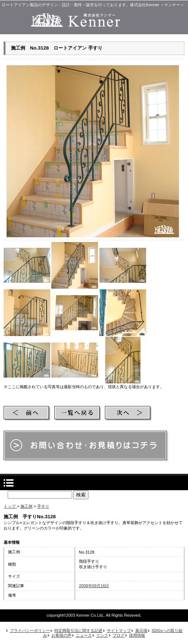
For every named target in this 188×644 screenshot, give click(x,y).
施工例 (26, 506)
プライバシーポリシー (30, 631)
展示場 (141, 631)
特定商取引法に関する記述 (78, 631)
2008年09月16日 (94, 586)
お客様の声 (61, 635)
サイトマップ (119, 631)
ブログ (119, 635)
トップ (10, 506)
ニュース (84, 635)
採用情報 (137, 635)
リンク (102, 635)
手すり (43, 506)
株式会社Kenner (94, 20)
